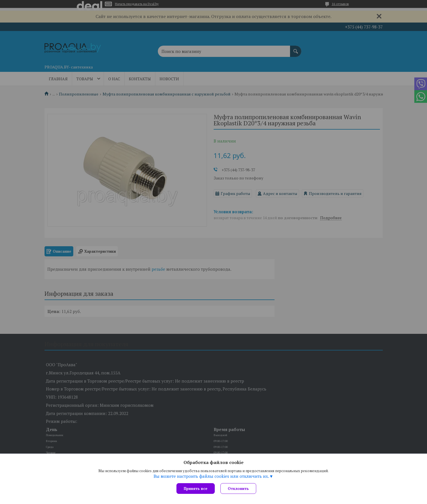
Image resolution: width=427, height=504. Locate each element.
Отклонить (238, 489)
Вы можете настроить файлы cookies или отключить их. (211, 476)
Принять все (196, 489)
